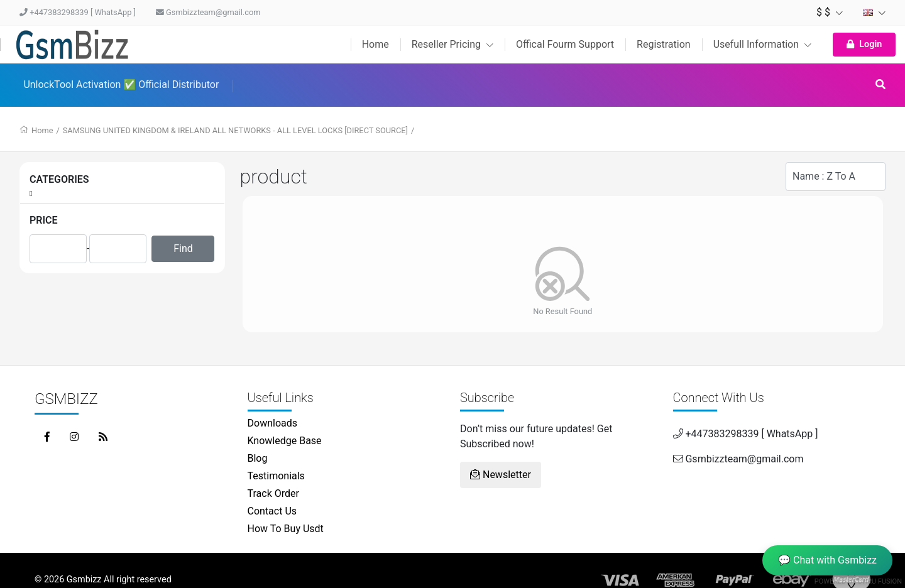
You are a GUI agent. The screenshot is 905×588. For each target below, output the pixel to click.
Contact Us (272, 511)
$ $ (830, 12)
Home (376, 44)
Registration (664, 44)
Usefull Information (762, 44)
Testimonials (276, 476)
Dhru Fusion (880, 581)
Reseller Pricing (452, 44)
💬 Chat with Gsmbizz (827, 560)
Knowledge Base (285, 441)
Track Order (273, 493)
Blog (258, 458)
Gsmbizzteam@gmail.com (208, 12)
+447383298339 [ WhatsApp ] (78, 12)
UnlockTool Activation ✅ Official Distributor (121, 84)
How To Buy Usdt (286, 529)
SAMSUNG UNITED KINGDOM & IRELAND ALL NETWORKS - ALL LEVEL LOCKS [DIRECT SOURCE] (235, 130)
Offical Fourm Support (565, 44)
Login (864, 44)
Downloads (272, 423)
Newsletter (501, 475)
